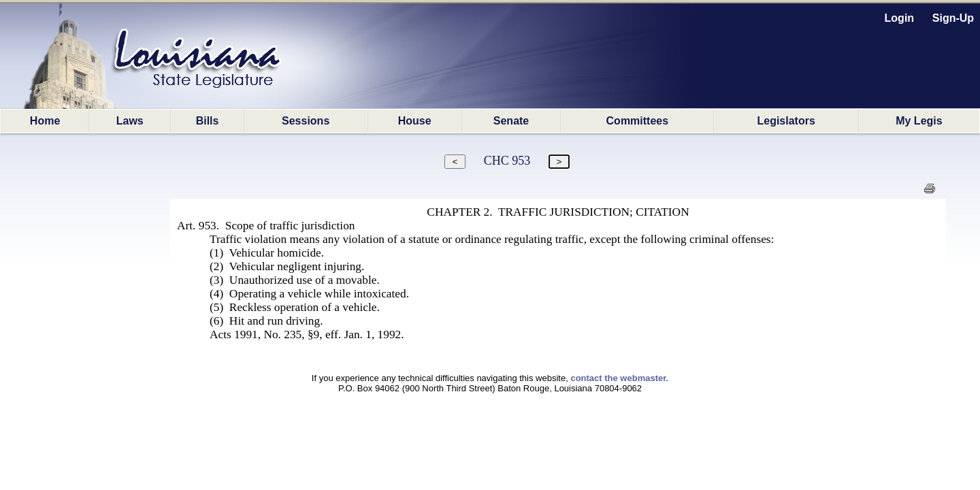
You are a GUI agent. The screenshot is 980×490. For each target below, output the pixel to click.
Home (45, 121)
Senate (511, 121)
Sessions (306, 121)
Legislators (786, 121)
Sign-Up (953, 18)
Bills (208, 121)
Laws (130, 121)
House (415, 121)
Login (900, 18)
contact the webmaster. (619, 378)
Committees (638, 121)
